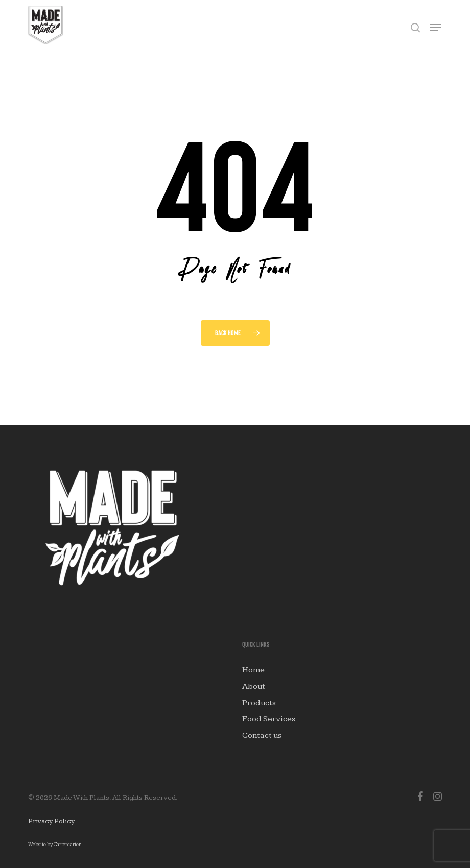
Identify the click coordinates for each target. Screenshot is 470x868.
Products (259, 703)
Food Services (269, 719)
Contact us (262, 736)
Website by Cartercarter (54, 845)
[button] (436, 28)
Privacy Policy (51, 821)
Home (253, 670)
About (254, 686)
